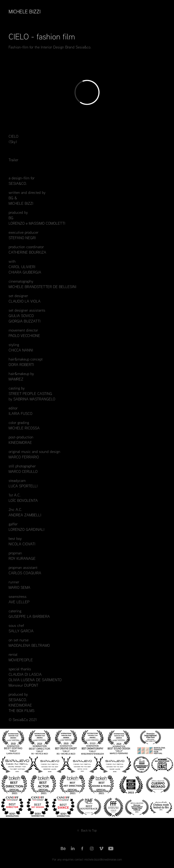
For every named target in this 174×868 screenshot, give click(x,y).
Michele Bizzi (25, 12)
